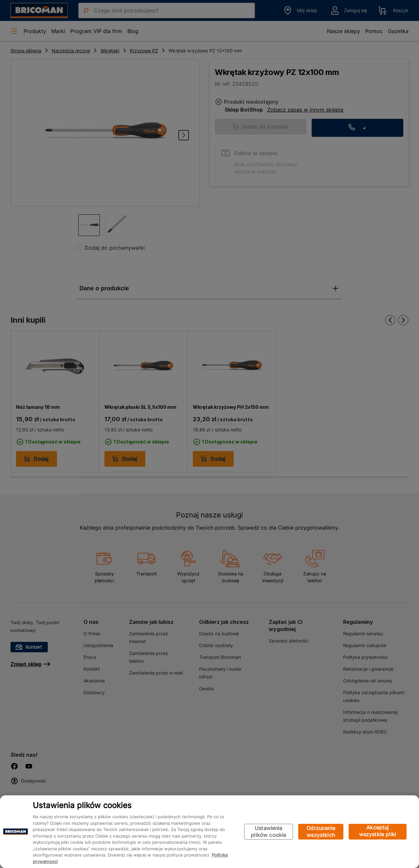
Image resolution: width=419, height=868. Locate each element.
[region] (209, 832)
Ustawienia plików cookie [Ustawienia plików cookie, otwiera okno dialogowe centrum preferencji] (268, 832)
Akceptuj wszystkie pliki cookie (378, 832)
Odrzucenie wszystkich (321, 832)
